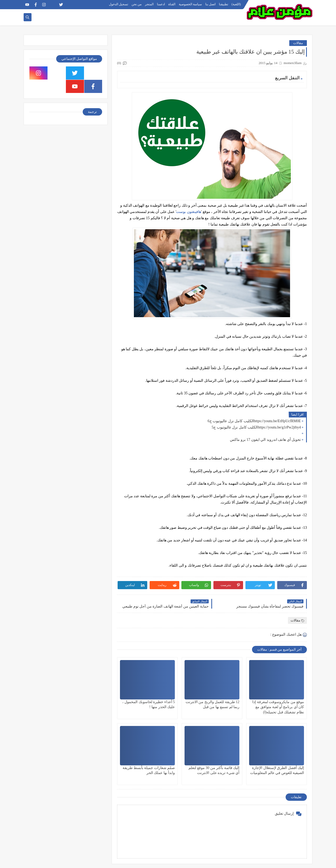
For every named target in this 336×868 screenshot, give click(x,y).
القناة (172, 4)
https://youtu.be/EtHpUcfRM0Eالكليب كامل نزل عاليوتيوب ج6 (254, 421)
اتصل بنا (210, 4)
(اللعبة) (236, 4)
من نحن (136, 4)
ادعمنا (161, 4)
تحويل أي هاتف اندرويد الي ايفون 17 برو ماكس (265, 440)
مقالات (298, 43)
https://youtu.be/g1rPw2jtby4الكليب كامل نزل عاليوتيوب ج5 (256, 427)
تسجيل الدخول (119, 4)
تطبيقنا (224, 4)
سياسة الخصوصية (190, 4)
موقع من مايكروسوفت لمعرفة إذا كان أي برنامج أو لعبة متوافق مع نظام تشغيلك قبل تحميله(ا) (278, 707)
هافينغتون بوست (189, 212)
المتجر (149, 4)
